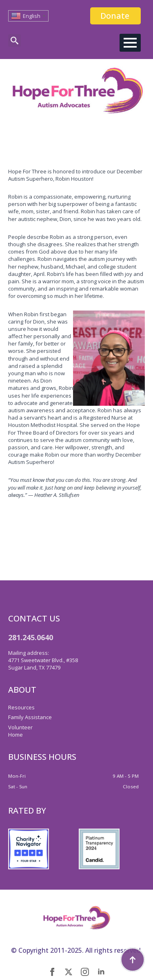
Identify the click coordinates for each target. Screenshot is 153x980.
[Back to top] (133, 960)
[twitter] (69, 972)
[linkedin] (101, 972)
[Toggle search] (14, 40)
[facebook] (52, 972)
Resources (21, 707)
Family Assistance (30, 717)
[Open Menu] (130, 43)
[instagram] (85, 972)
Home (16, 735)
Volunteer (20, 727)
